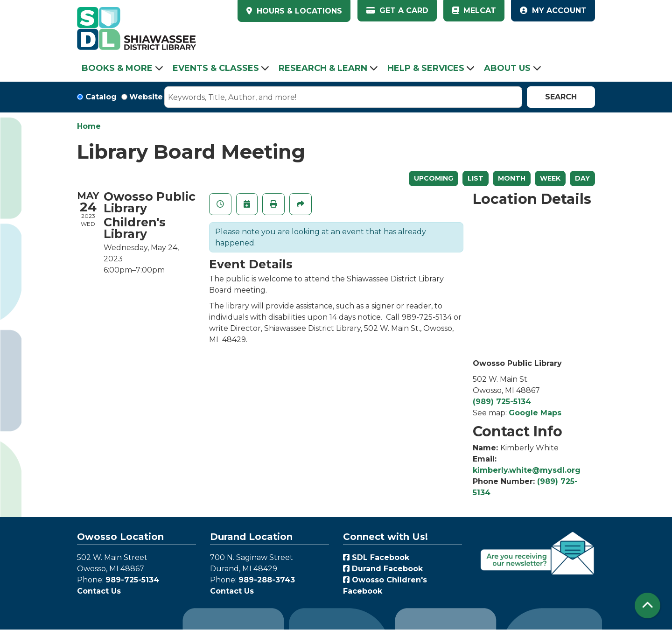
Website (146, 97)
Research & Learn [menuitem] (323, 68)
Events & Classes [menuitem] (216, 68)
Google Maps (535, 413)
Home (89, 126)
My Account (553, 10)
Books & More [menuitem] (117, 68)
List (476, 178)
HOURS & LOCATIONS (298, 11)
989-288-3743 (267, 580)
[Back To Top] (647, 605)
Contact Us (99, 591)
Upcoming (434, 178)
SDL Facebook (376, 557)
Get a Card (397, 10)
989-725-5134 (132, 580)
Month (512, 178)
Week (550, 178)
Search (561, 97)
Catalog (101, 97)
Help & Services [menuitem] (426, 68)
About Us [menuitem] (507, 68)
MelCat (474, 10)
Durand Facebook (383, 569)
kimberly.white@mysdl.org (527, 470)
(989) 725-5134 (502, 402)
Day (582, 178)
